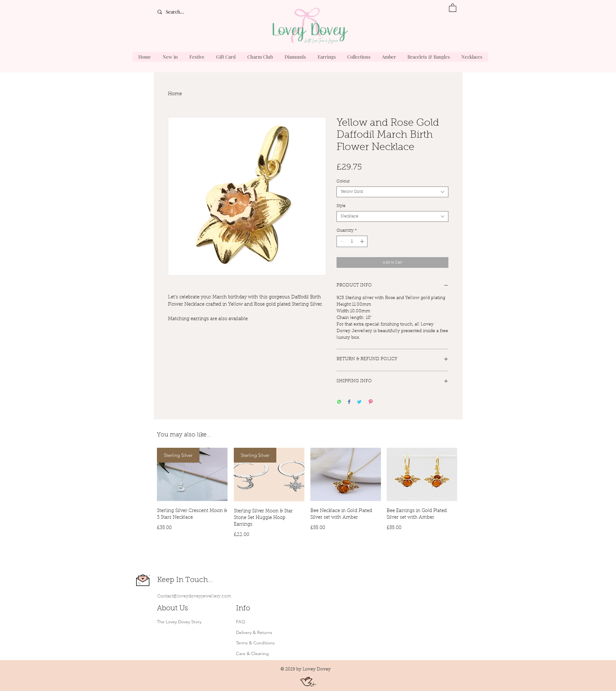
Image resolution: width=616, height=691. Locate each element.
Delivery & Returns (254, 632)
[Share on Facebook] (349, 402)
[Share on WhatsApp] (339, 402)
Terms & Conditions (255, 643)
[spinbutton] (352, 241)
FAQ (241, 622)
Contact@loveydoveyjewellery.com (194, 596)
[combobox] (392, 192)
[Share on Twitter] (359, 402)
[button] (453, 7)
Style (341, 206)
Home (175, 94)
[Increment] (363, 241)
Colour (343, 181)
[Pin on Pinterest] (371, 402)
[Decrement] (341, 241)
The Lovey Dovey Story (179, 622)
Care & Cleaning (252, 654)
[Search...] (185, 12)
